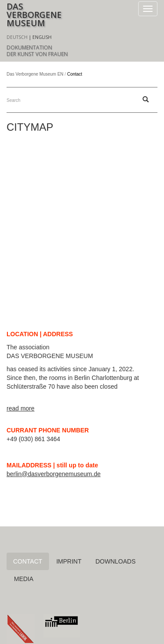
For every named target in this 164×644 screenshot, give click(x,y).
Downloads (115, 561)
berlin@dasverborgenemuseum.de (54, 474)
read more (21, 408)
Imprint (69, 561)
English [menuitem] (42, 37)
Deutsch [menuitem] (17, 37)
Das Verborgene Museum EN (35, 74)
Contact (28, 561)
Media (24, 579)
